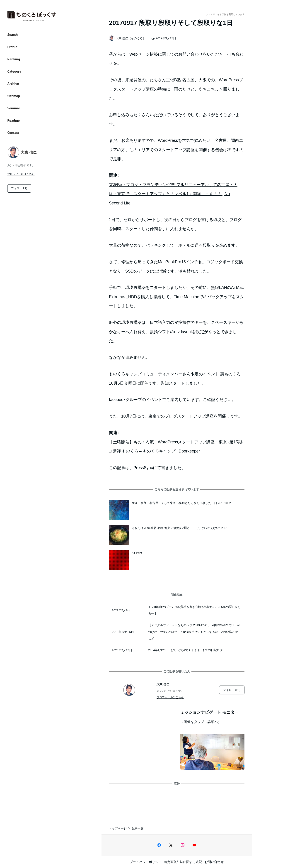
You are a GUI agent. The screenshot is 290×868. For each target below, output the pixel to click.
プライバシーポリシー (146, 862)
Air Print (137, 553)
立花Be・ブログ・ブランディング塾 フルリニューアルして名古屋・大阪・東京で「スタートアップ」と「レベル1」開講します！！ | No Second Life (173, 194)
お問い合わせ (214, 862)
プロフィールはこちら (21, 174)
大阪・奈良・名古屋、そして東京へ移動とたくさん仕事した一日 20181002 (181, 503)
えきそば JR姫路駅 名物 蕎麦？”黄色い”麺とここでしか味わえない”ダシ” (179, 528)
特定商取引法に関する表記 (183, 862)
